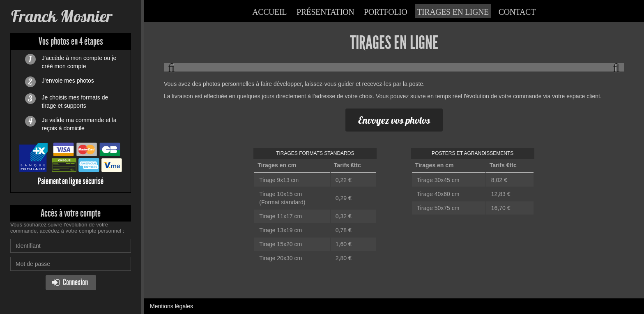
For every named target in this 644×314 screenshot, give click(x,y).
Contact (517, 12)
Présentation (325, 12)
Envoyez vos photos (394, 120)
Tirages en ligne (453, 12)
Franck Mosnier (61, 16)
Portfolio (385, 12)
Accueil (269, 12)
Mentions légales (171, 306)
